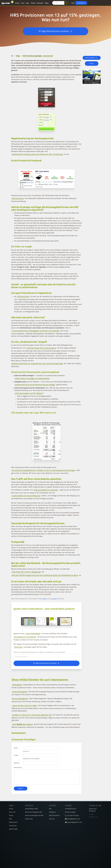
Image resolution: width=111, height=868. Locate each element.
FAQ (50, 809)
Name (16, 748)
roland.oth (54, 599)
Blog (47, 3)
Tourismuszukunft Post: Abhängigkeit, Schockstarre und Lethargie (35, 331)
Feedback (52, 812)
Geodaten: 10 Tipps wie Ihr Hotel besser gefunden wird (32, 715)
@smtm (45, 599)
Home (17, 3)
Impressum (13, 826)
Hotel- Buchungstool (22, 724)
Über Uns (12, 812)
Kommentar (18, 767)
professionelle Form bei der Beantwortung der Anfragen (35, 385)
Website (17, 763)
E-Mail (16, 755)
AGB (10, 819)
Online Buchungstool (20, 692)
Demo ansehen (92, 58)
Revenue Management (20, 699)
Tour (23, 3)
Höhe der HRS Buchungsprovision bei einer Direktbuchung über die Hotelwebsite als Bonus (45, 575)
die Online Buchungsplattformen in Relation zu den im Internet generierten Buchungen (43, 470)
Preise (33, 3)
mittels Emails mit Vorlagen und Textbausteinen (32, 378)
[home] (12, 56)
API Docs (52, 819)
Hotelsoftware (17, 685)
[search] (67, 3)
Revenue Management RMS (34, 815)
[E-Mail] (47, 657)
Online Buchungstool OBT (34, 812)
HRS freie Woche (23, 297)
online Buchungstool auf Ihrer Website (29, 393)
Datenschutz (13, 822)
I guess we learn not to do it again (24, 706)
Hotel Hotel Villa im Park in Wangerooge (26, 572)
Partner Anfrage (70, 812)
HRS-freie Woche (18, 198)
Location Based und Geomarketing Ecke (26, 496)
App (27, 3)
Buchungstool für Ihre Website (25, 637)
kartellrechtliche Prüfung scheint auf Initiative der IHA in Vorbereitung (37, 154)
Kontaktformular (71, 809)
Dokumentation (54, 815)
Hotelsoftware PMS (31, 809)
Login (73, 3)
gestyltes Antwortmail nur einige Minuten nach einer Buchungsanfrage (37, 364)
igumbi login (13, 829)
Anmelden (81, 3)
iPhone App (18, 647)
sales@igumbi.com (73, 819)
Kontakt (40, 3)
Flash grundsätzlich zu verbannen (46, 490)
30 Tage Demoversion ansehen (55, 31)
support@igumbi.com (73, 822)
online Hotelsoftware (33, 634)
